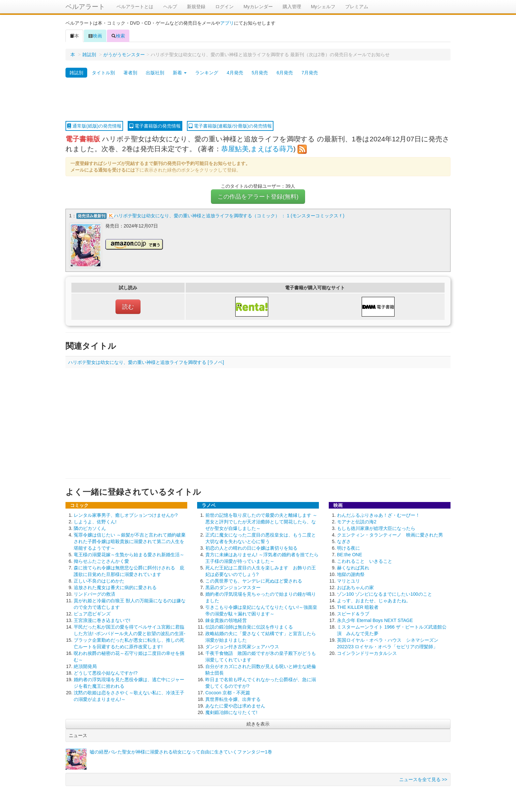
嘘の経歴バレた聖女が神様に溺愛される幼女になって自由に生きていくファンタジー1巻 (181, 752)
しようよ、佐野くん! (95, 521)
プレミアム (357, 7)
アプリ (227, 23)
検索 (118, 36)
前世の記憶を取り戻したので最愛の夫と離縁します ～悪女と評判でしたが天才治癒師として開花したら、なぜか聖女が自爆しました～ (261, 521)
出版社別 (155, 73)
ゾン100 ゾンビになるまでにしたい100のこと (385, 594)
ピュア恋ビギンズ (92, 613)
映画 (95, 36)
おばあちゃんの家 (355, 587)
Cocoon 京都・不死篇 (228, 692)
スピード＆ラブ (353, 613)
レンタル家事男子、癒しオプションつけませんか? (126, 515)
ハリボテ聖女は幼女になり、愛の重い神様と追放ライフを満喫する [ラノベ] (146, 362)
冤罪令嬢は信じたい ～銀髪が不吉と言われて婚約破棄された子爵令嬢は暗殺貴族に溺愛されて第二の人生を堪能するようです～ (130, 541)
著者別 (130, 73)
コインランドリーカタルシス (367, 653)
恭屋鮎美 (235, 149)
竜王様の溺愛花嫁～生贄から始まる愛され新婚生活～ (129, 554)
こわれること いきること (365, 561)
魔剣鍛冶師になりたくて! (231, 712)
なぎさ (344, 541)
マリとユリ (348, 581)
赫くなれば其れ (353, 567)
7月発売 (310, 73)
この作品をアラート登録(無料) (258, 197)
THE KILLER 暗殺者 (358, 607)
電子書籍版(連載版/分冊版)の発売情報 (230, 126)
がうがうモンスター (124, 55)
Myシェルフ (323, 7)
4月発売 (235, 73)
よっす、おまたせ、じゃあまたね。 (374, 600)
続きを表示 (258, 724)
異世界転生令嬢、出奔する (233, 699)
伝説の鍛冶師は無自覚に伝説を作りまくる (249, 627)
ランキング (207, 73)
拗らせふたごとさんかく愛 (101, 561)
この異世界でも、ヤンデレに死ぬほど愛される (254, 581)
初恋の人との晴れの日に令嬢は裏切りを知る (251, 548)
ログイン (224, 7)
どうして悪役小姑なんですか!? (106, 673)
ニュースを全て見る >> (423, 779)
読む (128, 306)
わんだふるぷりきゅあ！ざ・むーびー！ (378, 515)
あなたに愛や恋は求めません (235, 705)
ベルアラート (85, 7)
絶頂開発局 (85, 666)
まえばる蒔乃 (272, 149)
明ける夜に (348, 548)
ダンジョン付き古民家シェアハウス (242, 646)
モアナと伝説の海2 (357, 521)
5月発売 (260, 73)
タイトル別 (103, 73)
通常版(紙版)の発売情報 (94, 126)
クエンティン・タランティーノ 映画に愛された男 (390, 535)
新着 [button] (180, 73)
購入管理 (292, 7)
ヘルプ (170, 7)
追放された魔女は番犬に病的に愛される (115, 587)
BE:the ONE (349, 554)
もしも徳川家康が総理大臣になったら (376, 528)
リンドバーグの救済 (94, 594)
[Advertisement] (258, 100)
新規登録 (196, 7)
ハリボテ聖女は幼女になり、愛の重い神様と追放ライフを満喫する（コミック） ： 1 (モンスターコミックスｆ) (229, 216)
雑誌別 (89, 55)
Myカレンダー (258, 7)
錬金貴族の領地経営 (226, 620)
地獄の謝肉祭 (351, 574)
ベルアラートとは (135, 7)
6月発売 (285, 73)
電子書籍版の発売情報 (155, 126)
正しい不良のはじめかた (99, 581)
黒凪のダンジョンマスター (233, 587)
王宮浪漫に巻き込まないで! (102, 620)
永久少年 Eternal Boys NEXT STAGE (375, 620)
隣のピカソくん (90, 528)
